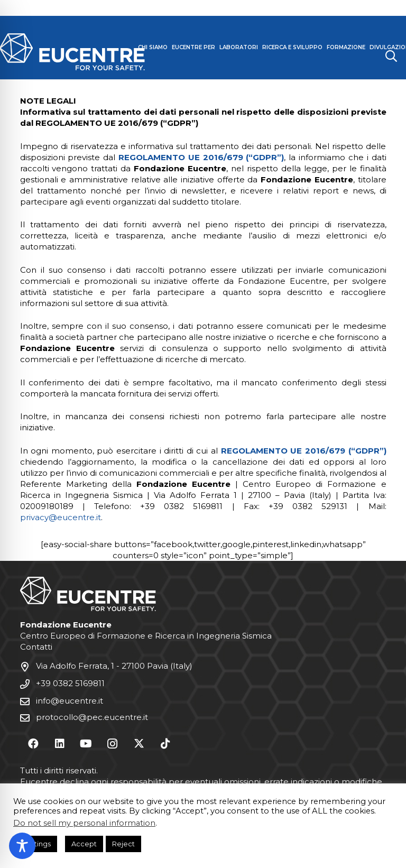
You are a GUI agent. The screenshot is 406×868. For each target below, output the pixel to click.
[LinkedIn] (60, 744)
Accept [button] (84, 844)
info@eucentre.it (70, 701)
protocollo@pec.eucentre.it (92, 717)
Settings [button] (36, 844)
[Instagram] (113, 744)
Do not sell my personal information (84, 823)
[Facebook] (33, 744)
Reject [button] (123, 844)
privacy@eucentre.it (61, 517)
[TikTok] (165, 744)
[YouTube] (86, 744)
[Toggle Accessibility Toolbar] (22, 846)
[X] (139, 744)
